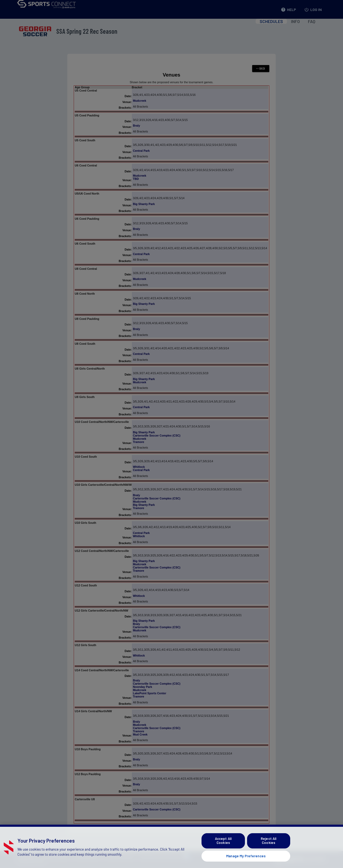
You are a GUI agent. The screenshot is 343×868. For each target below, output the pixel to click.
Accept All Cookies (223, 847)
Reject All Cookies (269, 847)
